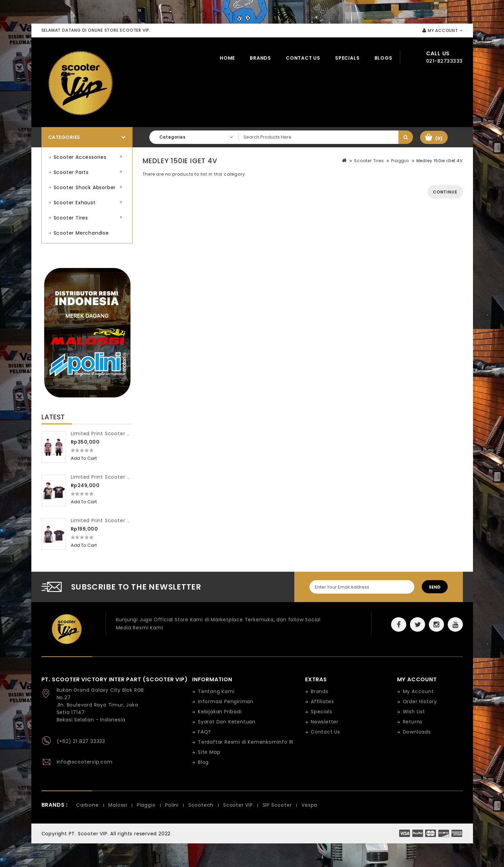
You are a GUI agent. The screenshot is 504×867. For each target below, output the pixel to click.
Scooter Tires (71, 218)
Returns (413, 722)
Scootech (201, 805)
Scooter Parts (71, 172)
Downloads (417, 732)
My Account (418, 691)
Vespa (309, 805)
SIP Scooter (277, 805)
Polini (172, 805)
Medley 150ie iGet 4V (440, 161)
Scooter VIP (238, 805)
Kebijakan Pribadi (220, 712)
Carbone (87, 805)
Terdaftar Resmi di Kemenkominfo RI (246, 742)
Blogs (383, 58)
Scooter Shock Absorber (85, 187)
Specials (347, 58)
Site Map (209, 752)
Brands (260, 58)
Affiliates (322, 701)
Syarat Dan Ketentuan (227, 722)
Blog (203, 762)
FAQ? (204, 732)
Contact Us (303, 58)
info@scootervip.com (85, 762)
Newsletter (325, 722)
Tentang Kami (216, 691)
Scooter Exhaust (75, 203)
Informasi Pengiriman (226, 701)
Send (435, 587)
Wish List (414, 712)
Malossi (118, 805)
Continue (445, 192)
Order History (420, 701)
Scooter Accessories (80, 157)
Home (227, 58)
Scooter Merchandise (81, 233)
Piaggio (400, 161)
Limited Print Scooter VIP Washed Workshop (127, 520)
